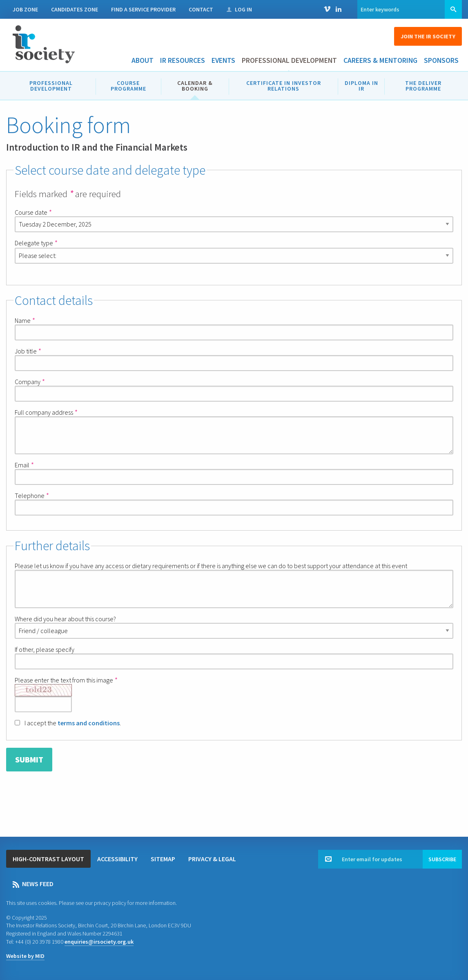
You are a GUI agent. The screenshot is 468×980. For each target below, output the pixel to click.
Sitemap (163, 859)
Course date (33, 212)
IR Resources (183, 60)
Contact (201, 9)
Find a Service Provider (143, 9)
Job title (28, 351)
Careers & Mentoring (380, 60)
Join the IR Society (428, 36)
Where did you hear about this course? (234, 627)
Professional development (289, 60)
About (143, 60)
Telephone (31, 496)
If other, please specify (234, 657)
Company (29, 382)
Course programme (128, 86)
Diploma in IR (361, 86)
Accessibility (117, 859)
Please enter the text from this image (66, 694)
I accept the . (68, 723)
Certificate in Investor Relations (284, 86)
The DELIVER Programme (423, 86)
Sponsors (441, 60)
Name (25, 320)
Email (24, 465)
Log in (239, 9)
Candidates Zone (75, 9)
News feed (33, 884)
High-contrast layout (48, 859)
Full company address (46, 412)
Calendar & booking (195, 86)
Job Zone (25, 9)
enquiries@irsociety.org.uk (99, 942)
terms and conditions (89, 723)
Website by (25, 956)
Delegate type (36, 243)
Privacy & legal (212, 859)
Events (223, 60)
